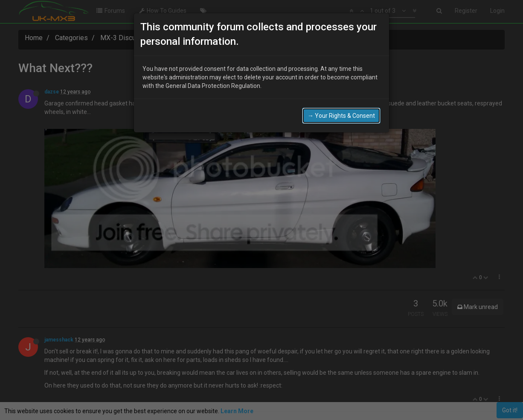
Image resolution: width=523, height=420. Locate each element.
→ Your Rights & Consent (341, 116)
